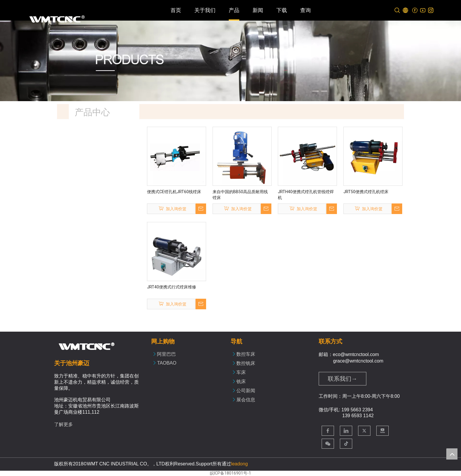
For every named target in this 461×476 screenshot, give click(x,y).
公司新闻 (246, 391)
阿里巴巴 (166, 354)
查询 (305, 10)
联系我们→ (343, 379)
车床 (241, 372)
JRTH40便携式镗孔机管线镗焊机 (306, 195)
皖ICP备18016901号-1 (230, 473)
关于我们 (205, 10)
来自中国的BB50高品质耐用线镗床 (240, 195)
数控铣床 (246, 363)
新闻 (258, 10)
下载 (282, 10)
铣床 (241, 381)
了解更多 (64, 424)
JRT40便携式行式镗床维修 (172, 287)
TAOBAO (167, 363)
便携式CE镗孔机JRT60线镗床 (174, 192)
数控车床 (246, 354)
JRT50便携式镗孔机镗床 (366, 192)
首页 (176, 10)
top (452, 454)
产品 (234, 10)
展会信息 (246, 400)
